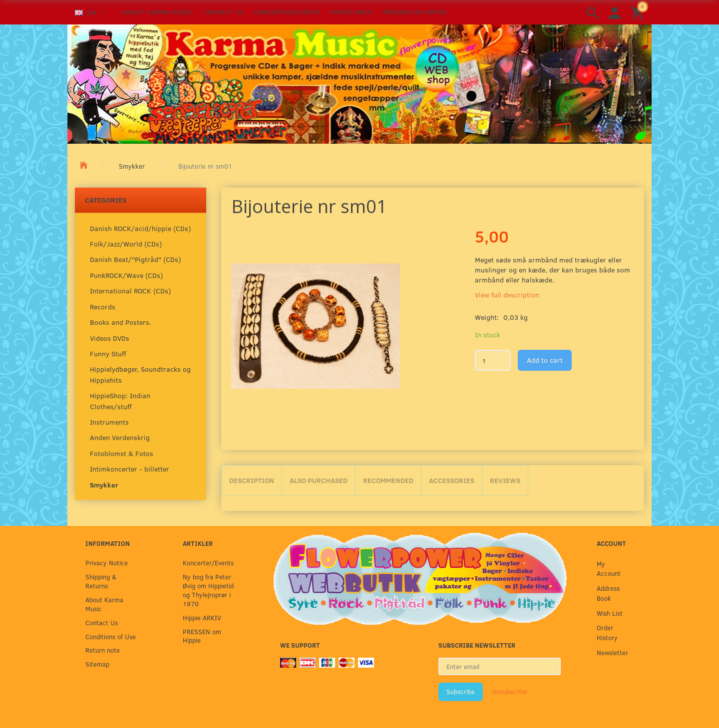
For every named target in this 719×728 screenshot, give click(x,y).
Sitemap (97, 664)
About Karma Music (158, 12)
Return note (103, 650)
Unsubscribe (510, 692)
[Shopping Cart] (639, 12)
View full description (507, 295)
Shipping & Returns (101, 581)
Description (252, 480)
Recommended (388, 480)
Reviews (505, 480)
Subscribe (461, 692)
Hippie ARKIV (352, 12)
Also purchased (319, 480)
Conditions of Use (111, 636)
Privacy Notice (107, 563)
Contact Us (224, 12)
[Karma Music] (359, 83)
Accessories (452, 480)
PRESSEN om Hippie (415, 12)
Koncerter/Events (287, 12)
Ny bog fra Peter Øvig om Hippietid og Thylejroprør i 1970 (208, 590)
